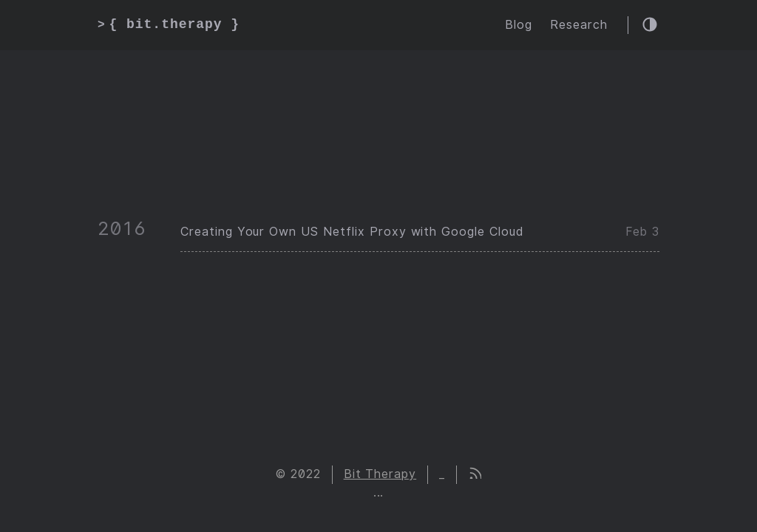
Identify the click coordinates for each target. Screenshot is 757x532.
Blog (519, 25)
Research (579, 25)
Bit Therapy (380, 474)
